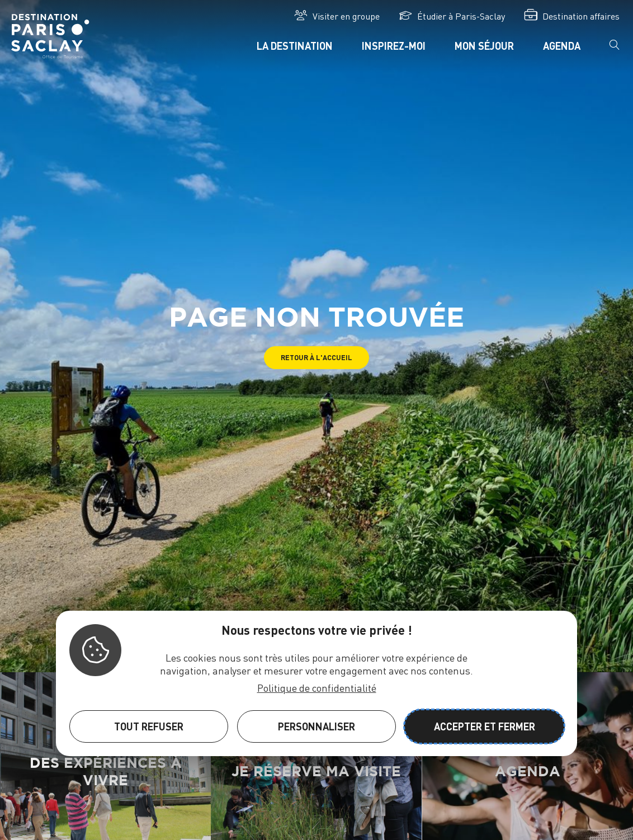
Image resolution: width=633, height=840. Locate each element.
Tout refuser (149, 726)
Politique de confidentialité (317, 688)
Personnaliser (316, 726)
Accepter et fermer (485, 726)
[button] (316, 358)
